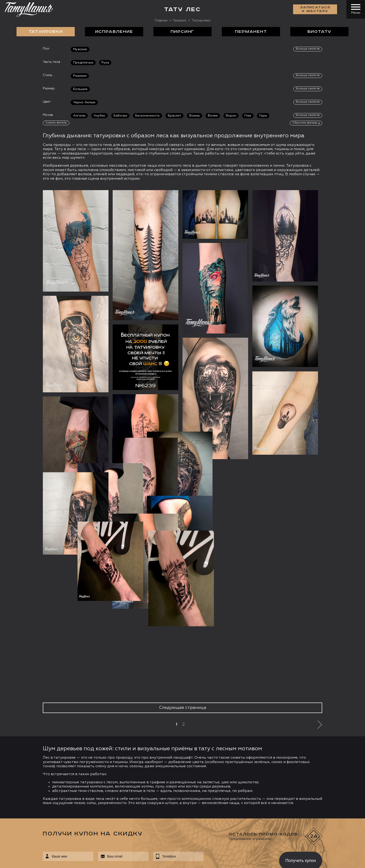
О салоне (47, 757)
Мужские (80, 49)
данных (149, 678)
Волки (213, 116)
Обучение (270, 757)
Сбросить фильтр (305, 123)
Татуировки (46, 32)
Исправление (114, 32)
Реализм (80, 76)
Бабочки (120, 116)
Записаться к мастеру (315, 9)
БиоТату (319, 32)
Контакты (317, 757)
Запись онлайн (25, 822)
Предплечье (83, 63)
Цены (230, 757)
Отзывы (193, 757)
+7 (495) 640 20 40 (36, 783)
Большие (80, 89)
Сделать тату (99, 757)
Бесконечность (147, 116)
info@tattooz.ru (34, 792)
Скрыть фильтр (56, 123)
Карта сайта (18, 861)
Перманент (251, 32)
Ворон (231, 116)
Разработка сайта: (51, 861)
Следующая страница (183, 511)
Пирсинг (183, 32)
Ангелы (79, 116)
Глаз (248, 116)
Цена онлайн (59, 822)
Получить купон (301, 664)
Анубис (100, 116)
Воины (194, 116)
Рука (105, 63)
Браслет (174, 116)
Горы (263, 116)
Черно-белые (84, 102)
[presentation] (238, 663)
